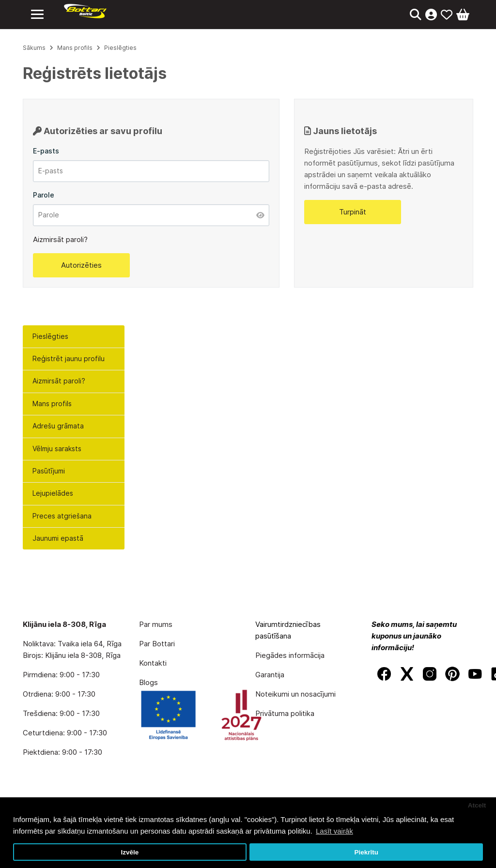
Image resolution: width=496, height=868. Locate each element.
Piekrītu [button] (366, 852)
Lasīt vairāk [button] (334, 831)
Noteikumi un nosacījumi (295, 694)
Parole (44, 195)
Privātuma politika (285, 713)
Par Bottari (157, 644)
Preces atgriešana (62, 516)
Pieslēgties (50, 336)
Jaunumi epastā (58, 538)
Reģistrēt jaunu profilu (69, 358)
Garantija (270, 675)
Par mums (156, 624)
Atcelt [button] (477, 805)
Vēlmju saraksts (57, 449)
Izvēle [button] (130, 852)
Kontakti (153, 663)
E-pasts (46, 151)
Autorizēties (81, 265)
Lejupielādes (53, 493)
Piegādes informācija (290, 655)
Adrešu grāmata (58, 426)
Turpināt (353, 212)
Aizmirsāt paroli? (59, 381)
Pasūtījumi (49, 471)
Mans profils (52, 404)
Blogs (148, 682)
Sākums (34, 48)
